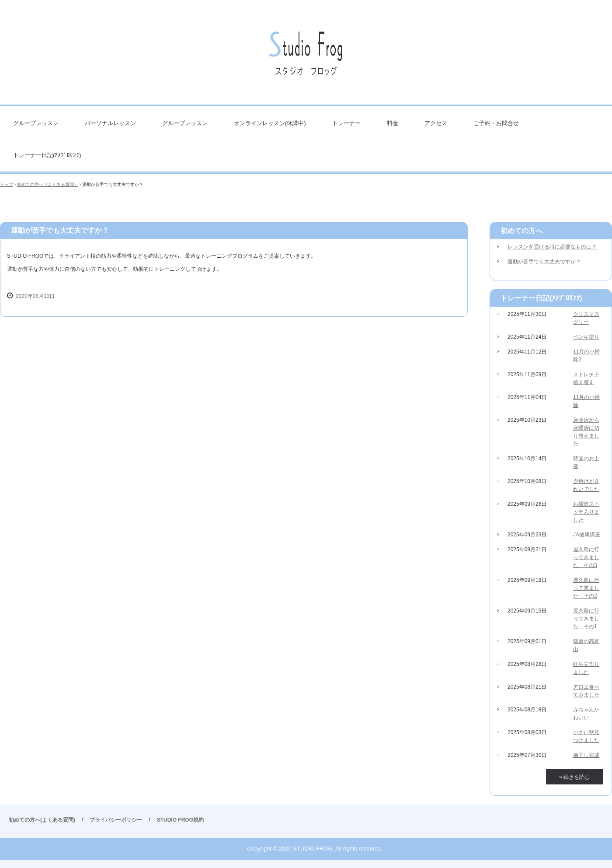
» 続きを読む (574, 777)
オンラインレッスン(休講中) (270, 123)
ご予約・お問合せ (496, 123)
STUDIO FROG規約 (180, 820)
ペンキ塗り (586, 337)
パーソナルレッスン (110, 123)
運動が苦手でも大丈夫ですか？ (544, 262)
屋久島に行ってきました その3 (586, 557)
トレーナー (346, 123)
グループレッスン (36, 123)
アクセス (436, 123)
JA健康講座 (587, 535)
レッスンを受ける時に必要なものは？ (552, 247)
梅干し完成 (586, 755)
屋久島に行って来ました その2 (586, 588)
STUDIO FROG (306, 57)
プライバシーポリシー (116, 820)
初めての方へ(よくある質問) (42, 820)
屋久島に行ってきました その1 (586, 619)
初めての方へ (522, 231)
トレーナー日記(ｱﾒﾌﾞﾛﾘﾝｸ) (47, 155)
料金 (393, 123)
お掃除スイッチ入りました (586, 512)
